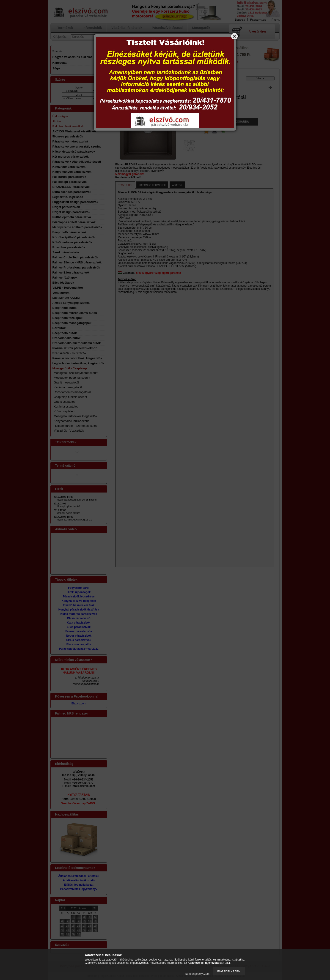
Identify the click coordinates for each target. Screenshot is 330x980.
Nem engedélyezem (197, 974)
